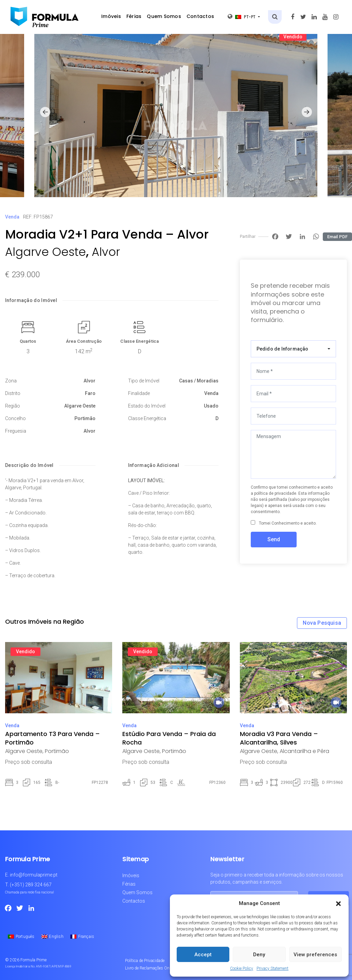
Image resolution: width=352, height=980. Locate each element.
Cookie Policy (242, 968)
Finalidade (139, 393)
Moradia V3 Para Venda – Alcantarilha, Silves (279, 738)
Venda (12, 217)
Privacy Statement (272, 968)
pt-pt (242, 17)
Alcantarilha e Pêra (304, 751)
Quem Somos (164, 16)
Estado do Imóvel (147, 406)
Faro (90, 393)
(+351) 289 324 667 (31, 885)
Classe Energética (139, 341)
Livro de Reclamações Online (150, 968)
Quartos (28, 341)
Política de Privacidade (145, 961)
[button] (338, 903)
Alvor (106, 252)
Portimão (85, 418)
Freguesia (16, 431)
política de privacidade (275, 493)
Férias (134, 16)
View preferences (315, 955)
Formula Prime (33, 960)
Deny (259, 955)
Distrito (13, 393)
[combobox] (293, 349)
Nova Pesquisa (322, 623)
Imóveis (111, 16)
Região (13, 406)
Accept (203, 955)
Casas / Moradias (199, 381)
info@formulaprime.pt (34, 875)
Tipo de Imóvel (144, 381)
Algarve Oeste (46, 252)
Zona (11, 381)
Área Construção (84, 341)
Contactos (200, 16)
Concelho (15, 418)
